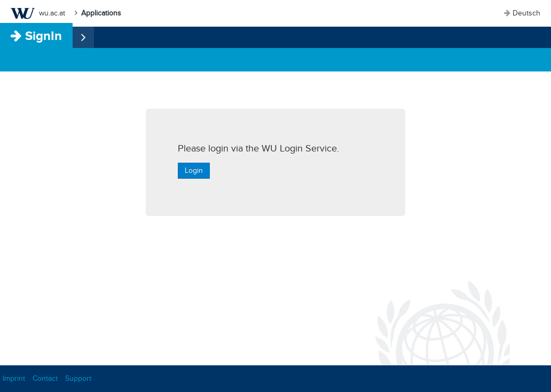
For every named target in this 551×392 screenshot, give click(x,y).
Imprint (14, 378)
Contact (45, 378)
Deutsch (526, 13)
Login (194, 170)
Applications (101, 13)
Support (78, 378)
